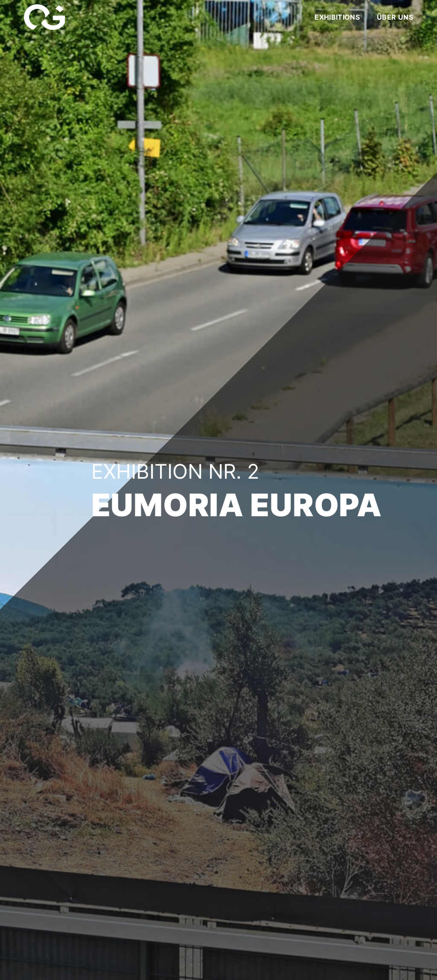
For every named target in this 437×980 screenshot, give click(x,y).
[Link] (44, 17)
